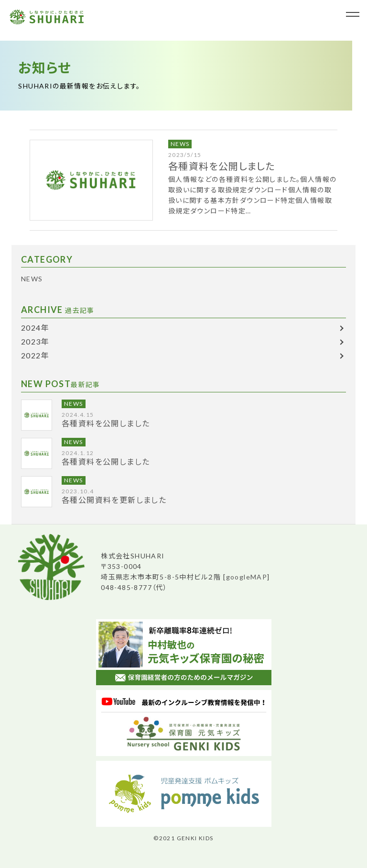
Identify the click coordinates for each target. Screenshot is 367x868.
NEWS (180, 144)
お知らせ (45, 67)
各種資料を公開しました (222, 166)
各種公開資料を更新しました (114, 500)
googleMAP (247, 577)
